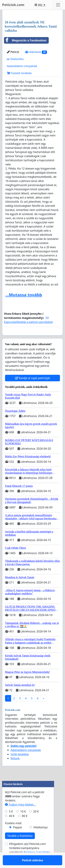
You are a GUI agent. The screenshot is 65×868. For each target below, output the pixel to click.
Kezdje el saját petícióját (33, 388)
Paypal (18, 837)
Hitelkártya (40, 837)
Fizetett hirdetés (19, 73)
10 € (23, 821)
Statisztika (15, 59)
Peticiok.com (13, 5)
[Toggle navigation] (58, 5)
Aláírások (36, 52)
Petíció (13, 52)
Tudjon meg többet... (20, 815)
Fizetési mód (13, 833)
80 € (25, 826)
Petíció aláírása (32, 338)
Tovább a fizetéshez (20, 846)
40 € (12, 826)
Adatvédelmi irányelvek (22, 66)
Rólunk (15, 768)
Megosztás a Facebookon (25, 40)
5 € (11, 821)
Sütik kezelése (20, 764)
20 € (36, 821)
